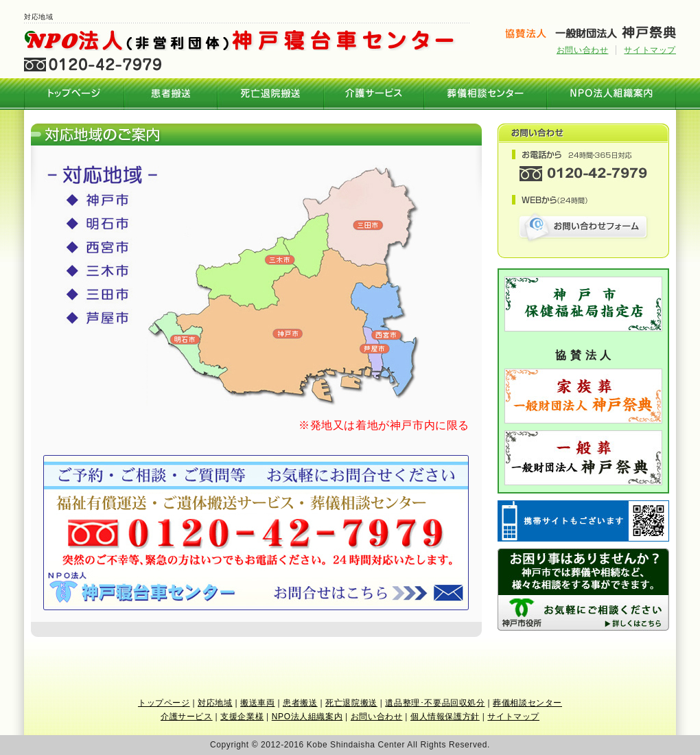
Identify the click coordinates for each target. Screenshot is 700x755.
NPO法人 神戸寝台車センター (247, 40)
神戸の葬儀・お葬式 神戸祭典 (590, 32)
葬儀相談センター (486, 94)
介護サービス (374, 94)
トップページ (164, 703)
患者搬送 (171, 94)
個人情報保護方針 (445, 717)
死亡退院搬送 (271, 94)
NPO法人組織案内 (611, 94)
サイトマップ (650, 50)
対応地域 (215, 703)
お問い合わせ (583, 50)
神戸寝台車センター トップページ (74, 94)
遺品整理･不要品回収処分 (435, 703)
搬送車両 (257, 703)
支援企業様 (242, 717)
